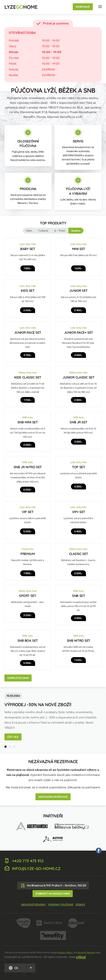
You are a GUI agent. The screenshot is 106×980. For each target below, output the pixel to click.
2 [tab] (10, 747)
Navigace (100, 7)
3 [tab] (14, 747)
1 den (29, 231)
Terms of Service (86, 953)
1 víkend (43, 231)
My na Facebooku (99, 851)
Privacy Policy (65, 953)
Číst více (13, 737)
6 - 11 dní (60, 231)
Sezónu (76, 231)
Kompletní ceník (18, 678)
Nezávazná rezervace (53, 797)
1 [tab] (6, 747)
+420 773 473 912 (24, 861)
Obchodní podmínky (33, 905)
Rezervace (83, 7)
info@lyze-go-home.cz (32, 869)
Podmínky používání (61, 905)
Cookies (80, 905)
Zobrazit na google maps (53, 894)
